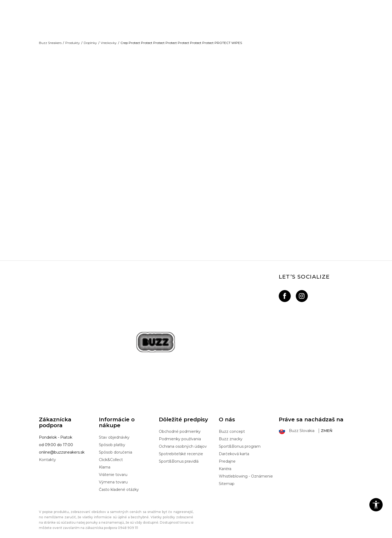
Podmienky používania (180, 434)
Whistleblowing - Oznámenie (246, 471)
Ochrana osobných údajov (183, 441)
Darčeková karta (234, 449)
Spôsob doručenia (116, 447)
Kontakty (47, 455)
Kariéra (225, 464)
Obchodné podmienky (180, 426)
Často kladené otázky (119, 484)
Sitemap (227, 479)
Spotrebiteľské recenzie (181, 449)
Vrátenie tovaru (113, 470)
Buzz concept (232, 426)
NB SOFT (130, 535)
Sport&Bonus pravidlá (179, 456)
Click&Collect (111, 455)
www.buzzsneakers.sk (84, 535)
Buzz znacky (231, 434)
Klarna (105, 462)
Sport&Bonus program (240, 441)
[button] (376, 505)
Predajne (227, 456)
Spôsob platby (112, 440)
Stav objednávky (114, 432)
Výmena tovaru (113, 477)
